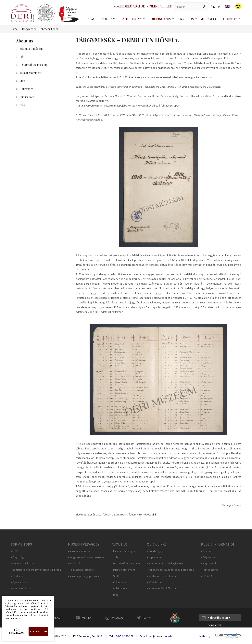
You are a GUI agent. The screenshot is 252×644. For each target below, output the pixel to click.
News (92, 19)
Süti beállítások (17, 631)
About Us (186, 19)
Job (22, 57)
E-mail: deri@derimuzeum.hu (156, 636)
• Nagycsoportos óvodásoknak (86, 557)
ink (155, 514)
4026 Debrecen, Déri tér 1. (88, 636)
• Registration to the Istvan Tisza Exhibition (36, 570)
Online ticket (159, 6)
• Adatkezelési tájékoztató (163, 576)
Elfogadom (38, 631)
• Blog (115, 595)
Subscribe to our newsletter (219, 619)
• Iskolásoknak (76, 564)
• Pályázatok (208, 557)
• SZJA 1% (207, 576)
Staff (22, 81)
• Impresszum (155, 557)
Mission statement (30, 73)
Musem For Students (219, 19)
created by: (204, 636)
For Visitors (160, 19)
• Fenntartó (208, 551)
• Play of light (19, 557)
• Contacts (17, 576)
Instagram (117, 618)
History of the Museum (33, 65)
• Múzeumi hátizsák (79, 551)
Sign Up (215, 6)
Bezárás (48, 602)
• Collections (119, 582)
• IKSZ (14, 551)
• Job (115, 557)
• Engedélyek (209, 564)
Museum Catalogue (31, 49)
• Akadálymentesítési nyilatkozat (166, 564)
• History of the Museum (126, 564)
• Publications (120, 588)
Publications (27, 97)
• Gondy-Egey (155, 551)
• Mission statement (123, 570)
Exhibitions (131, 19)
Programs (108, 19)
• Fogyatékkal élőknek (81, 570)
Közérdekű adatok (129, 6)
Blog (22, 105)
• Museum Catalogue (124, 551)
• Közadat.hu (154, 582)
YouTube (86, 618)
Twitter (147, 618)
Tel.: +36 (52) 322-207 (121, 636)
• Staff (115, 576)
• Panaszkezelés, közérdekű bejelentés (170, 570)
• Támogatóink (209, 570)
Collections (26, 89)
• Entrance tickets (21, 588)
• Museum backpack (23, 564)
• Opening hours (20, 582)
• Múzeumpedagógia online (84, 576)
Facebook (55, 618)
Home (14, 29)
